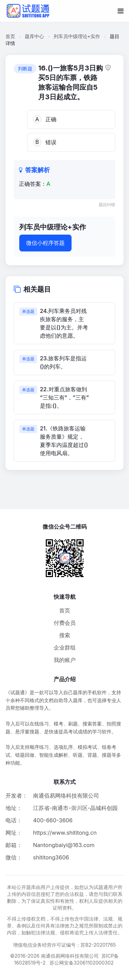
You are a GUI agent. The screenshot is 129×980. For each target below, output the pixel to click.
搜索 (65, 635)
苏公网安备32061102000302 (82, 963)
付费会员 (65, 623)
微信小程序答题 (45, 243)
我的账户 (65, 660)
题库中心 (34, 36)
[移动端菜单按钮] (121, 11)
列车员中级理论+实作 (77, 36)
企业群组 (65, 647)
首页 (10, 36)
